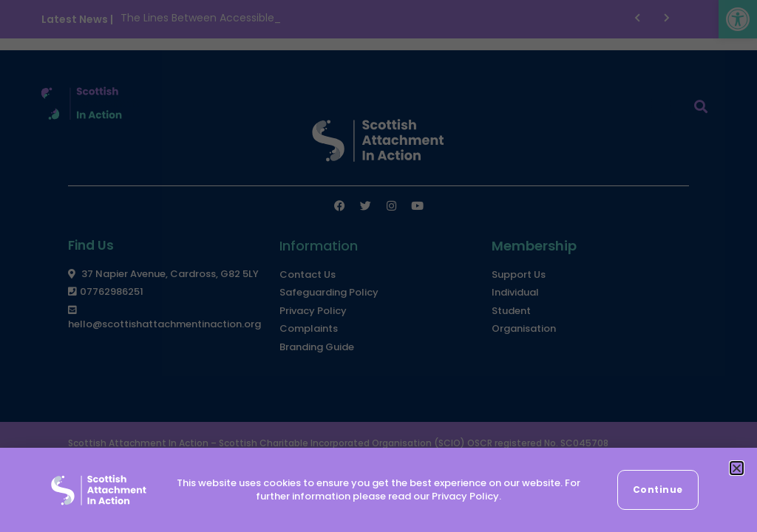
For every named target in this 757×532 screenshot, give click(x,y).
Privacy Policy (465, 496)
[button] (737, 468)
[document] (378, 266)
